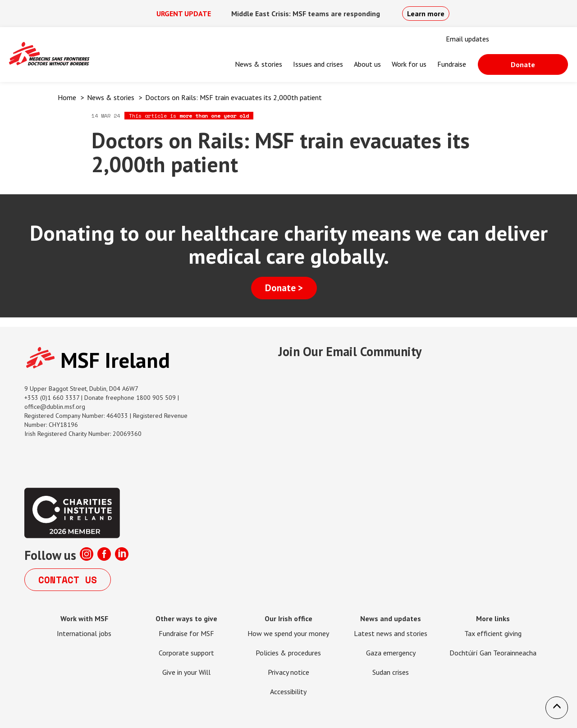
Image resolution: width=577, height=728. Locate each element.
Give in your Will (186, 672)
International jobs (84, 633)
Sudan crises (391, 672)
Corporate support (186, 653)
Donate (523, 64)
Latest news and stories (391, 633)
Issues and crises (318, 64)
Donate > (284, 288)
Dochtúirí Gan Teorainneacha (493, 653)
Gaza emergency (391, 653)
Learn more (426, 14)
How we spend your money (288, 633)
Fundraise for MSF (186, 633)
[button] (557, 708)
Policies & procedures (288, 653)
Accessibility (288, 691)
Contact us (68, 580)
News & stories (259, 64)
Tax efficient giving (493, 633)
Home (67, 97)
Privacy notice (288, 672)
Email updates (467, 39)
